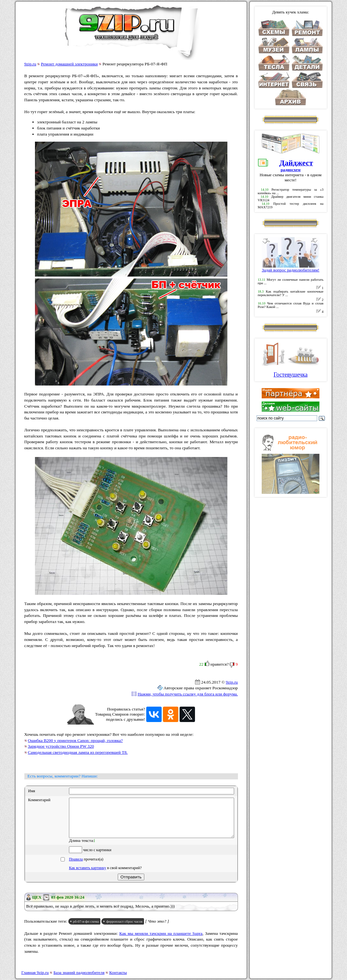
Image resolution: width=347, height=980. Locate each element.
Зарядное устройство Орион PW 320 (61, 746)
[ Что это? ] (157, 929)
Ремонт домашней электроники (69, 64)
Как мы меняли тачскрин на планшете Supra (161, 941)
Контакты (118, 972)
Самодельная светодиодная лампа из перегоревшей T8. (78, 752)
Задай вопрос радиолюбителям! (291, 268)
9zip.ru (30, 64)
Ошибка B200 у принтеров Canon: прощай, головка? (75, 740)
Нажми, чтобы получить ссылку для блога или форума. (188, 694)
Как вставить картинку (88, 876)
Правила (76, 867)
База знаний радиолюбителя (79, 972)
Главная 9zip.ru (35, 972)
